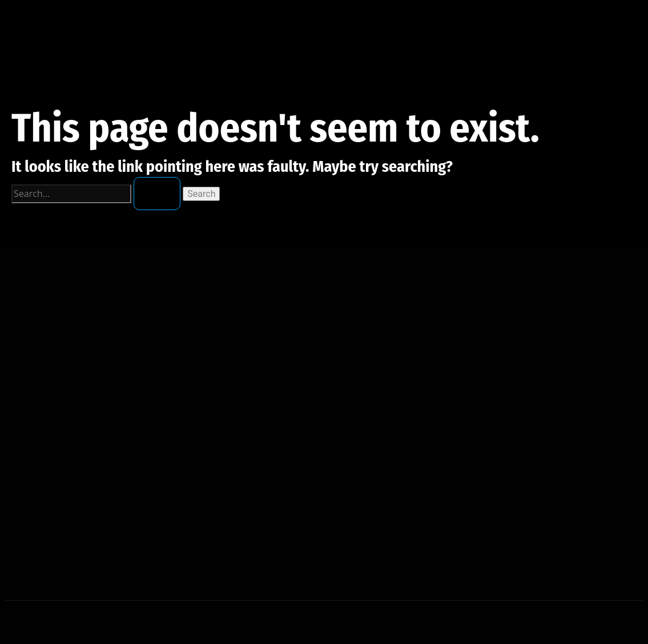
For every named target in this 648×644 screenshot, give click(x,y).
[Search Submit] (157, 194)
